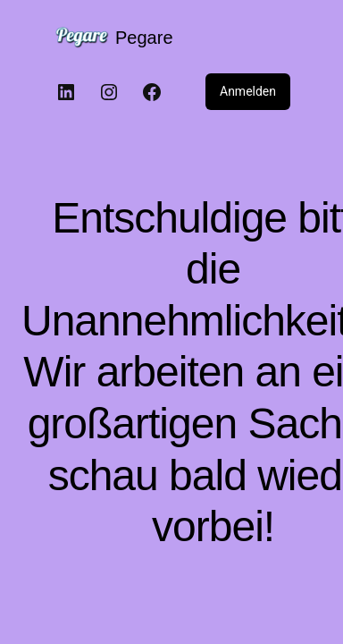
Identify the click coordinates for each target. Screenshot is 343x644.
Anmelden (248, 91)
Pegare (144, 38)
